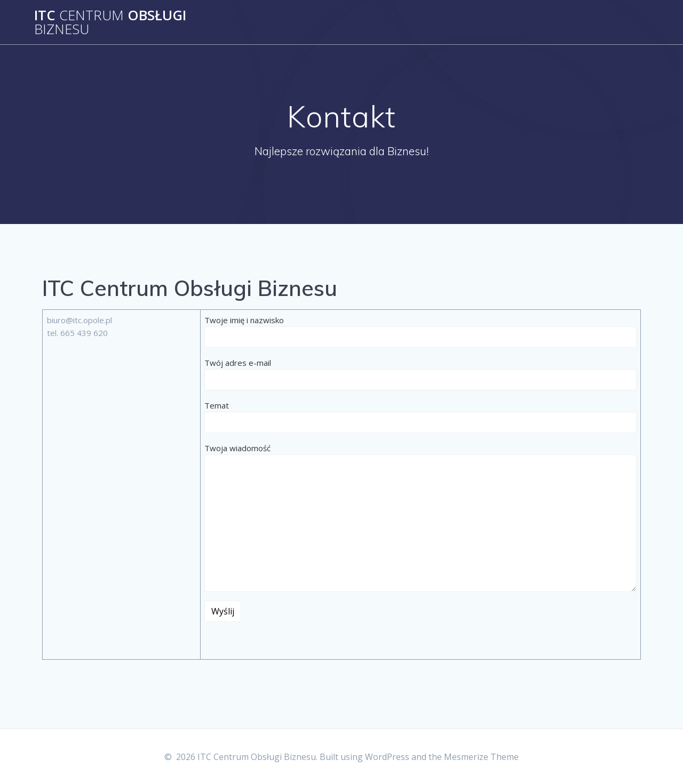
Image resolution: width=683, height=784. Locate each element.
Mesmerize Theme (481, 757)
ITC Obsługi (110, 22)
